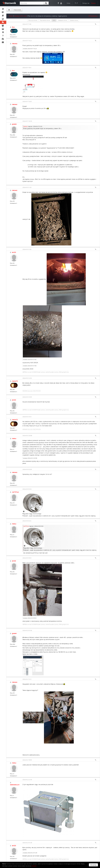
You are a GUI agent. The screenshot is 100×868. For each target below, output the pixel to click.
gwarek (14, 124)
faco (13, 27)
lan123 (14, 252)
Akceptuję (93, 865)
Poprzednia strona (45, 20)
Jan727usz (15, 492)
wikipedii (34, 866)
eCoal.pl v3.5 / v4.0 (20, 16)
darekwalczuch (15, 785)
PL (76, 3)
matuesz (15, 44)
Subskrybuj (93, 16)
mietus (14, 439)
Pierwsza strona (33, 20)
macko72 (15, 381)
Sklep (68, 3)
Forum (11, 16)
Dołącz (93, 3)
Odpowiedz (17, 10)
